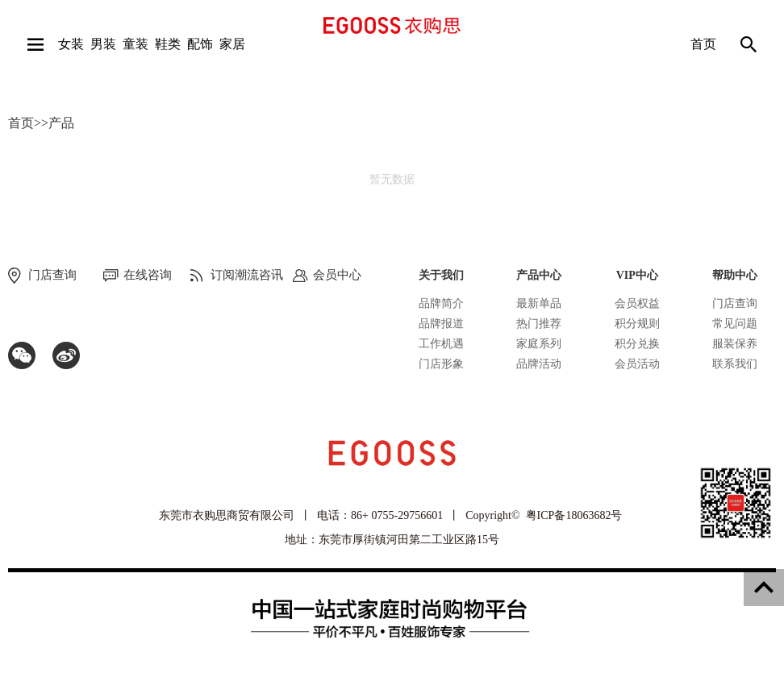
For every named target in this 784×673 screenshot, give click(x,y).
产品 (61, 123)
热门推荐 (539, 324)
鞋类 (168, 44)
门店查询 (735, 303)
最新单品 (539, 303)
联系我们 (735, 364)
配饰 (200, 44)
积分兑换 (637, 344)
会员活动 (637, 364)
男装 (103, 44)
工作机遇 (441, 344)
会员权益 (637, 303)
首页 (703, 44)
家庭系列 (539, 344)
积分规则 (637, 324)
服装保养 (735, 344)
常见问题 (735, 324)
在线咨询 (148, 275)
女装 (71, 44)
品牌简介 (441, 303)
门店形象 (441, 364)
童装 (136, 44)
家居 (232, 44)
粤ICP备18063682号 (574, 515)
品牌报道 (441, 324)
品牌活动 (539, 364)
